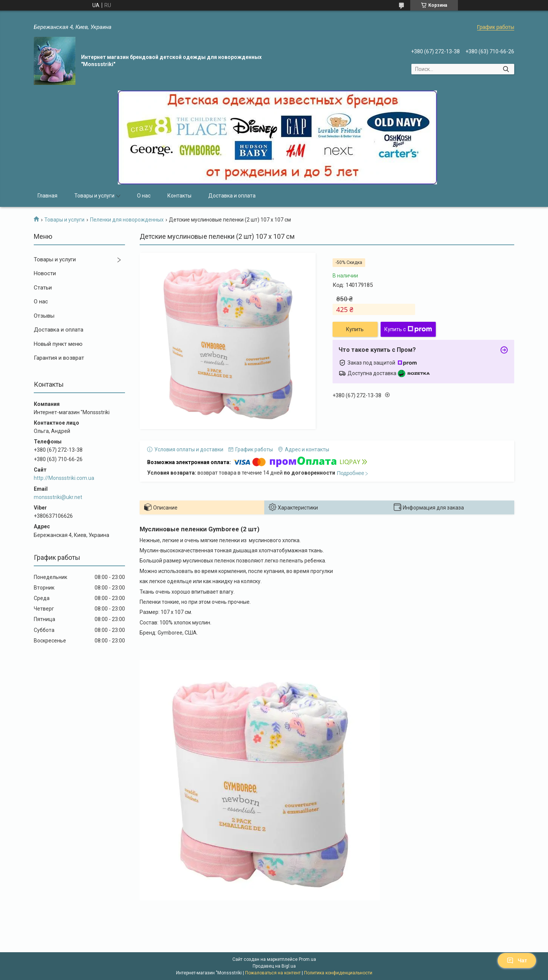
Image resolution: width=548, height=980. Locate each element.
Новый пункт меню (58, 344)
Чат (517, 960)
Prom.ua (307, 959)
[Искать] (506, 69)
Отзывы (44, 316)
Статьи (43, 288)
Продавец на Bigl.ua (274, 966)
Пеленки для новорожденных (127, 220)
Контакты (179, 196)
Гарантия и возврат (59, 358)
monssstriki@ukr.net (58, 497)
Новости (45, 273)
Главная (47, 196)
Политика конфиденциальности (338, 973)
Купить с (408, 329)
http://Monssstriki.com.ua (64, 478)
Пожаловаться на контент (273, 973)
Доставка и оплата (232, 196)
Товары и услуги (94, 196)
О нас (144, 196)
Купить (355, 329)
